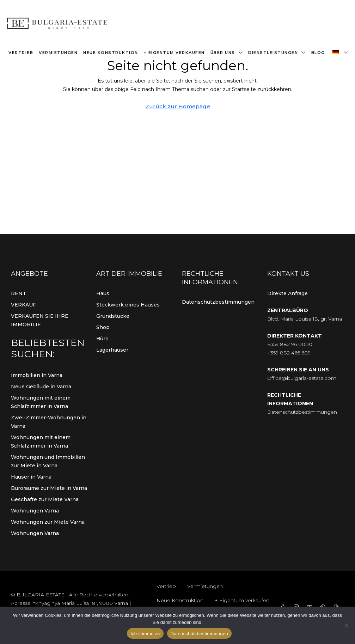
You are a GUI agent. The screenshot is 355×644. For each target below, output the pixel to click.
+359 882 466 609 (289, 353)
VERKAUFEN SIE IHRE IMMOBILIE (40, 320)
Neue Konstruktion (111, 53)
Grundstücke (113, 316)
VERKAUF (23, 305)
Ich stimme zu (145, 634)
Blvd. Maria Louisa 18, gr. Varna (305, 319)
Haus (103, 293)
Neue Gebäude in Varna (41, 387)
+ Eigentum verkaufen (174, 53)
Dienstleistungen (273, 53)
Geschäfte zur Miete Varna (45, 499)
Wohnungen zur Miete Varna (48, 522)
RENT (19, 293)
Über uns (223, 53)
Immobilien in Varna (37, 375)
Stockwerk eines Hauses (128, 305)
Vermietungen (58, 53)
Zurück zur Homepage (178, 106)
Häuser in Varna (31, 477)
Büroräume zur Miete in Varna (49, 488)
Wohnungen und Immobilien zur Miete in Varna (48, 461)
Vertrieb (21, 53)
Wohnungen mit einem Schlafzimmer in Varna (41, 402)
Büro (102, 339)
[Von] (346, 625)
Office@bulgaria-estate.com (302, 378)
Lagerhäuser (112, 350)
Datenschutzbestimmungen (218, 302)
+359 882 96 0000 (290, 344)
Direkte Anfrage (287, 293)
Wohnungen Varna (35, 511)
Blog (318, 53)
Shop (103, 327)
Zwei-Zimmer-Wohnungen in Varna (49, 422)
